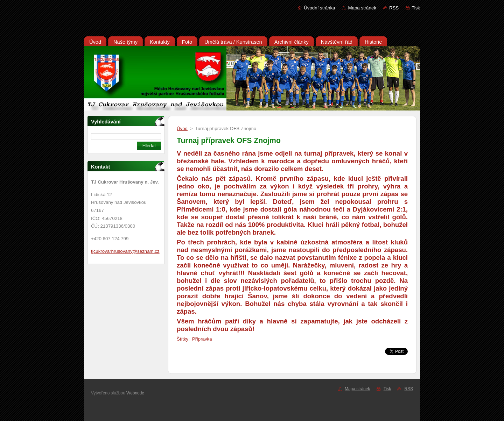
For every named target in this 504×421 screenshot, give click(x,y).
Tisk (416, 8)
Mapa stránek (362, 8)
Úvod (182, 129)
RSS (394, 8)
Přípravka (202, 339)
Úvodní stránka (319, 8)
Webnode (135, 393)
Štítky (183, 339)
